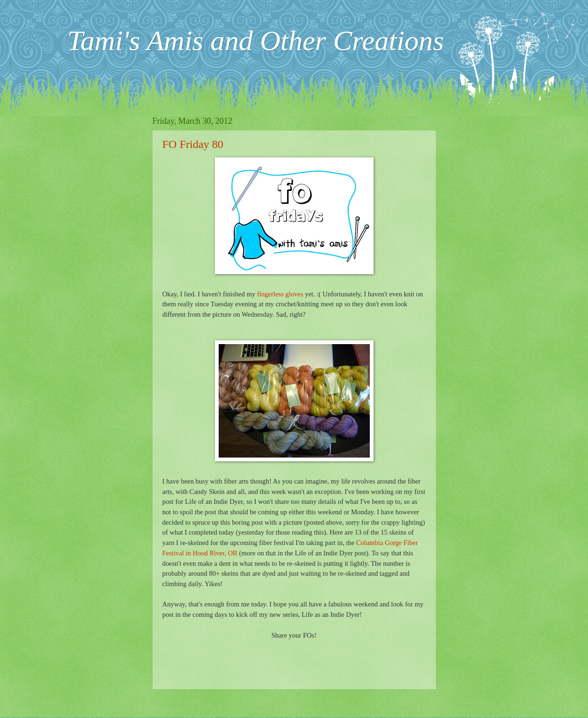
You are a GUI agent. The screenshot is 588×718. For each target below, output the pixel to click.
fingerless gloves (280, 294)
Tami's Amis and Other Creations (256, 41)
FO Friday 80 (193, 144)
